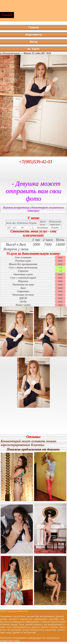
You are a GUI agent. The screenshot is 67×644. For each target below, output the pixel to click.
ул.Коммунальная (10, 55)
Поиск (6, 15)
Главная (33, 28)
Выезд (34, 43)
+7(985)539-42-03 (35, 164)
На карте (33, 51)
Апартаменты (33, 36)
